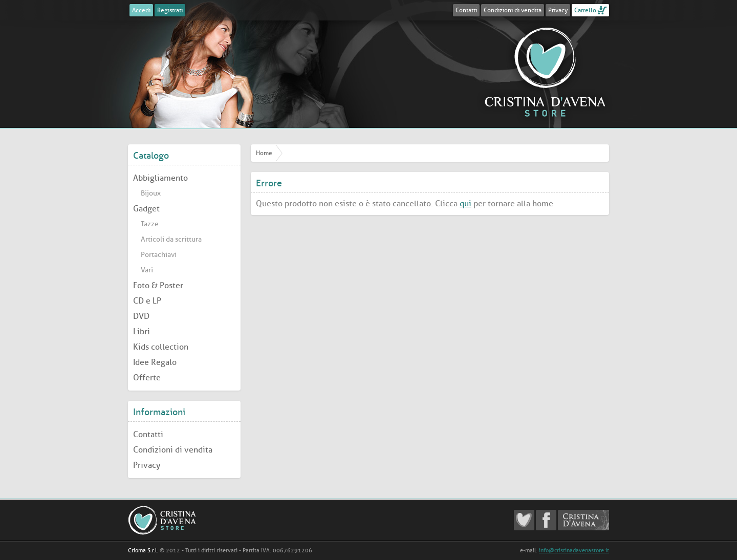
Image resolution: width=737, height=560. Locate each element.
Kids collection (161, 347)
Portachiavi (159, 255)
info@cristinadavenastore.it (574, 551)
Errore (269, 183)
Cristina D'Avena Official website (583, 520)
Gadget (146, 209)
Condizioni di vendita (513, 10)
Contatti (466, 10)
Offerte (147, 378)
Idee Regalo (155, 362)
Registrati (170, 10)
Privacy (558, 10)
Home (264, 153)
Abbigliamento (160, 178)
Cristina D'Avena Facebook (546, 520)
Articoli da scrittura (171, 239)
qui (465, 203)
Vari (147, 270)
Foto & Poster (158, 285)
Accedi (141, 10)
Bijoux (151, 193)
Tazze (150, 224)
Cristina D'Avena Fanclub (524, 520)
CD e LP (147, 301)
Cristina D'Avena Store (545, 72)
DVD (141, 316)
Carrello (585, 10)
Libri (142, 331)
